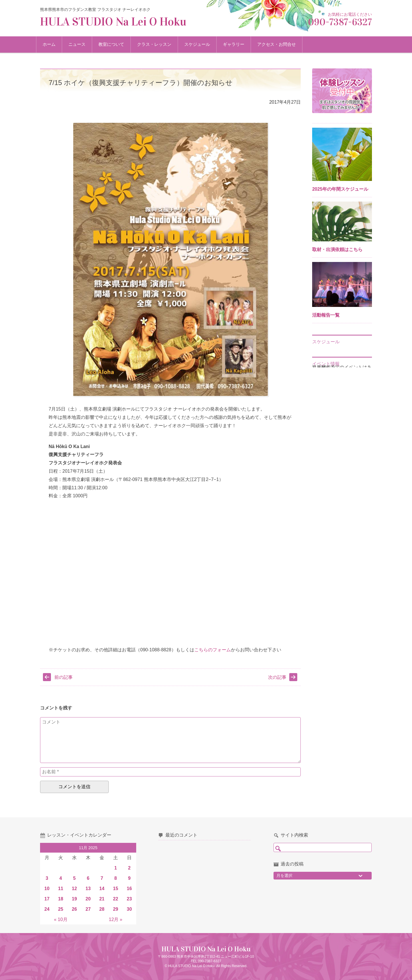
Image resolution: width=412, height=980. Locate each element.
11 (61, 889)
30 (129, 909)
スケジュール (201, 44)
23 (129, 899)
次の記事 (277, 677)
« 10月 (61, 919)
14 (102, 889)
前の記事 (64, 677)
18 (61, 899)
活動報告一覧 (326, 315)
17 (47, 899)
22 (116, 899)
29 (116, 909)
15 (116, 889)
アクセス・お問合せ (281, 44)
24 (47, 909)
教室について (115, 44)
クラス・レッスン (158, 44)
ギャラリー (238, 44)
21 (102, 899)
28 (102, 909)
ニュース (81, 44)
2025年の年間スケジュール (340, 189)
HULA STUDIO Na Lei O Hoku (113, 22)
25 (61, 909)
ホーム (53, 44)
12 (74, 889)
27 (88, 909)
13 (88, 889)
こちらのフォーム (213, 650)
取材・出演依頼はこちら (337, 250)
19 (74, 899)
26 (74, 909)
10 (47, 889)
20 (88, 899)
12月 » (115, 919)
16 (129, 889)
